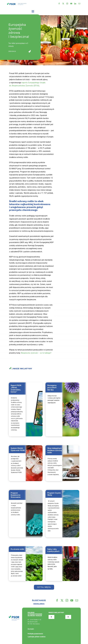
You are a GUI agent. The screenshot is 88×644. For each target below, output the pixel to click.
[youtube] (71, 4)
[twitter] (63, 4)
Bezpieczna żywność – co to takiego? (36, 353)
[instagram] (67, 4)
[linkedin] (75, 4)
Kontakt (31, 629)
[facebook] (59, 4)
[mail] (79, 4)
